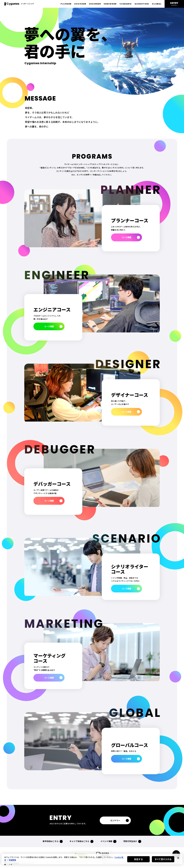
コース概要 (126, 237)
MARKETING (142, 4)
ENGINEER (80, 4)
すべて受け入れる (163, 859)
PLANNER (66, 4)
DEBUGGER (110, 4)
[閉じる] (178, 858)
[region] (92, 859)
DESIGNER (95, 4)
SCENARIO (126, 4)
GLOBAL (157, 4)
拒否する (138, 859)
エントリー (115, 820)
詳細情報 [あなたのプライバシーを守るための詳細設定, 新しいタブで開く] (12, 860)
